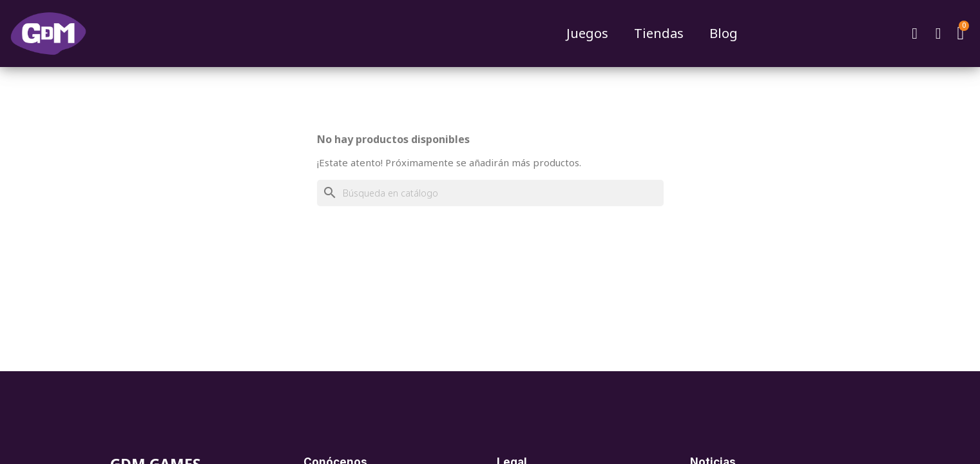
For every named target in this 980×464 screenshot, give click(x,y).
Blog (724, 33)
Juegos (587, 33)
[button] (915, 34)
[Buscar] (490, 193)
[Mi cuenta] (938, 34)
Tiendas (659, 33)
